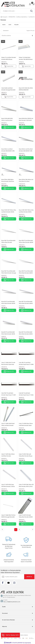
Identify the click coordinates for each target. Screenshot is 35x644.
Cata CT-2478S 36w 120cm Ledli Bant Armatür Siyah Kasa (26, 425)
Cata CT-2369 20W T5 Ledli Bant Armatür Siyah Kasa (8, 363)
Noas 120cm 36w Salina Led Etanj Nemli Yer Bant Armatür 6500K (26, 181)
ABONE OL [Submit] (29, 577)
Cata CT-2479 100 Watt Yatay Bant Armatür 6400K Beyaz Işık (26, 516)
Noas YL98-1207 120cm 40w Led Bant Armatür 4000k (9, 211)
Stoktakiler (6, 31)
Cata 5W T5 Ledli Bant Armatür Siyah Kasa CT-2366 (26, 394)
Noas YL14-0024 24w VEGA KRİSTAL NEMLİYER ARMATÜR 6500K (26, 89)
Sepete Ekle (9, 66)
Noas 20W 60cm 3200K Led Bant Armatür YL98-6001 (26, 119)
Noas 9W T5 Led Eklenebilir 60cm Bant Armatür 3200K (8, 302)
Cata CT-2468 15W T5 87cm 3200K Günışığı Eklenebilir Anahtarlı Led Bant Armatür (8, 516)
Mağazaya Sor (9, 127)
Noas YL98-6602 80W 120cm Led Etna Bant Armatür (7, 120)
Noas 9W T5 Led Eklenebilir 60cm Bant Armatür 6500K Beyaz (26, 303)
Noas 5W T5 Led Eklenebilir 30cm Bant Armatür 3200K (8, 333)
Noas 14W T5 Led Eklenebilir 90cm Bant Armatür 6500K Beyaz (26, 272)
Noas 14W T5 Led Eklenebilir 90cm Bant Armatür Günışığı (9, 272)
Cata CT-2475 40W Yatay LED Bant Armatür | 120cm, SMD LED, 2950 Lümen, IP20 (9, 486)
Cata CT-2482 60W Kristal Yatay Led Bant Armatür (8, 425)
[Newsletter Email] (17, 577)
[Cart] (33, 4)
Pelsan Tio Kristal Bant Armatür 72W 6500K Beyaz (26, 58)
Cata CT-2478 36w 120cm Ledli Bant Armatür (8, 455)
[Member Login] (30, 4)
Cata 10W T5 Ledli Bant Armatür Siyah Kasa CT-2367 (9, 394)
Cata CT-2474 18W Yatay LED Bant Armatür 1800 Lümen (26, 486)
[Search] (17, 11)
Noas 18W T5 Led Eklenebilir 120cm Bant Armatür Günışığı (8, 242)
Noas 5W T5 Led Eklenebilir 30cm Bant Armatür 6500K (26, 333)
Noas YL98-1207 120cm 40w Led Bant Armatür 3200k (26, 211)
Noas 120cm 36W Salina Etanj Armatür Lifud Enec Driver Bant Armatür (8, 181)
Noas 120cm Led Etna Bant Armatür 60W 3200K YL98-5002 (26, 150)
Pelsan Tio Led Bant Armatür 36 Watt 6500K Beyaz (9, 58)
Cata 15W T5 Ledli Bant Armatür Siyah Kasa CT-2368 (26, 363)
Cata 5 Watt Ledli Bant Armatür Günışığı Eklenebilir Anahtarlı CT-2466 (8, 89)
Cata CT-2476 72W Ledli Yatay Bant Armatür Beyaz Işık (26, 455)
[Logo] (14, 4)
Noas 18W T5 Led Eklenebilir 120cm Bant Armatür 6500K (26, 241)
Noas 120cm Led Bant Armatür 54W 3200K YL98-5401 (8, 150)
